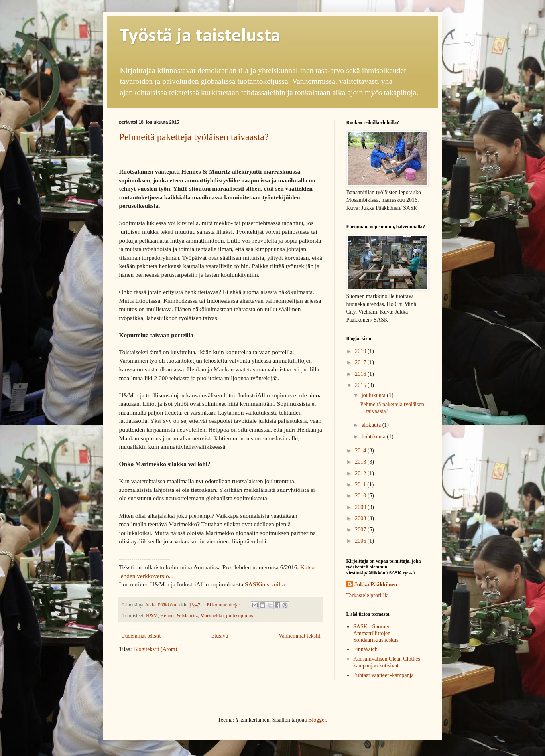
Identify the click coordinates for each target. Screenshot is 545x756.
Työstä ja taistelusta (200, 36)
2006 (361, 541)
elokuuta (372, 425)
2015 (361, 385)
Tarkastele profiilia (368, 595)
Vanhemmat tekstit (300, 636)
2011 (361, 485)
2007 (361, 530)
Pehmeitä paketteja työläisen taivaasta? (194, 137)
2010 (361, 496)
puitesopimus (239, 616)
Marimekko (212, 616)
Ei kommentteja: (224, 605)
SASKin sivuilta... (267, 584)
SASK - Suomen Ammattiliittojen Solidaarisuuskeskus (376, 633)
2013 (361, 462)
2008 (361, 518)
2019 (361, 351)
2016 (361, 374)
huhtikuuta (374, 437)
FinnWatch (365, 649)
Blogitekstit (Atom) (155, 649)
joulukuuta (374, 395)
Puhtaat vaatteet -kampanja (384, 675)
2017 (361, 362)
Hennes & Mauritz (179, 616)
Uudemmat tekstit (141, 636)
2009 (361, 507)
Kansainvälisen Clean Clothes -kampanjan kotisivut (388, 662)
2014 (361, 451)
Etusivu (220, 636)
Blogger (317, 720)
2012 (361, 473)
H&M (152, 616)
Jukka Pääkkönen (376, 585)
